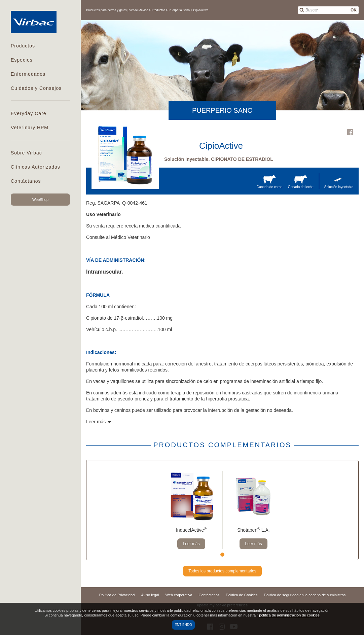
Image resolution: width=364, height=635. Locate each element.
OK (354, 10)
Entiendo (183, 625)
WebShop (40, 200)
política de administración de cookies (289, 615)
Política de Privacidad (117, 595)
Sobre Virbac (26, 153)
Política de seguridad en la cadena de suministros (305, 595)
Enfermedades (28, 74)
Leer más (191, 544)
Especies (22, 60)
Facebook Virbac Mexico (350, 132)
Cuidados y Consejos (36, 88)
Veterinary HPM (30, 128)
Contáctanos (26, 181)
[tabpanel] (191, 510)
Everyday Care (29, 113)
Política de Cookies (242, 595)
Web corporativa (179, 595)
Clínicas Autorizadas (35, 167)
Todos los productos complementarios (222, 571)
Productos (23, 46)
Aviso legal (150, 595)
